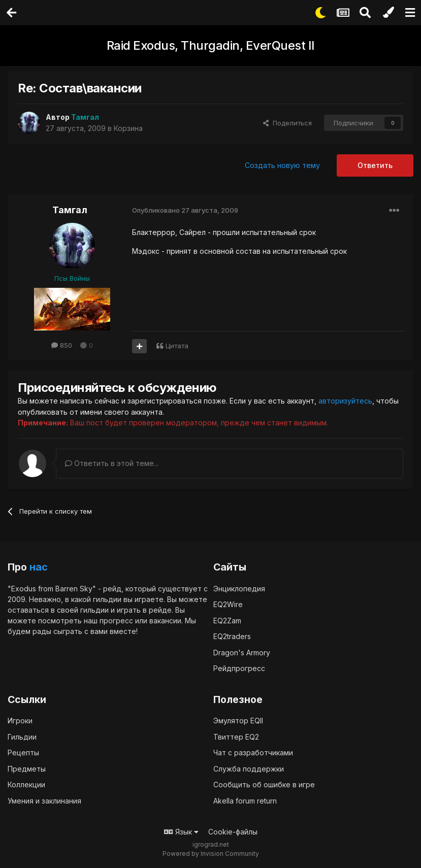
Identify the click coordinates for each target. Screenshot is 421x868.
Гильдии (22, 736)
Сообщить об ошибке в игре (264, 784)
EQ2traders (232, 636)
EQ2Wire (228, 604)
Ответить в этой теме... (112, 463)
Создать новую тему (282, 165)
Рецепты (23, 752)
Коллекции (26, 784)
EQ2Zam (227, 620)
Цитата (177, 346)
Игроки (20, 720)
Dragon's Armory (242, 652)
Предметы (27, 768)
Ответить (375, 165)
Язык (181, 831)
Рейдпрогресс (239, 668)
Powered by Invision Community (211, 853)
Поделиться (287, 123)
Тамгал (70, 210)
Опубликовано (185, 210)
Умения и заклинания (44, 800)
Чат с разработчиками (253, 752)
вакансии (165, 620)
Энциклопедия (239, 588)
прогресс (116, 620)
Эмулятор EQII (238, 720)
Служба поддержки (249, 768)
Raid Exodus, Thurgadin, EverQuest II (211, 45)
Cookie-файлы (233, 831)
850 (62, 345)
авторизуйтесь (345, 401)
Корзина (128, 128)
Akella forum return (245, 800)
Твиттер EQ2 (236, 736)
